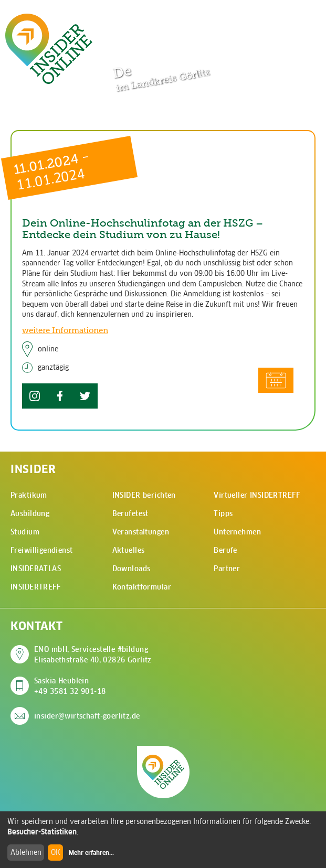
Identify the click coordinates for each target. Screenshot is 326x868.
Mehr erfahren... (91, 853)
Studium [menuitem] (25, 532)
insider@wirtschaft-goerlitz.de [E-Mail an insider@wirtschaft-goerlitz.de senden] (87, 716)
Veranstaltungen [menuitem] (141, 532)
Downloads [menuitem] (132, 569)
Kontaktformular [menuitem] (142, 587)
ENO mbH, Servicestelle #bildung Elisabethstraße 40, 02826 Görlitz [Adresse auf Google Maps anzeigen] (93, 655)
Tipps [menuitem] (223, 513)
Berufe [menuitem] (225, 550)
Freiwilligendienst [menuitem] (42, 550)
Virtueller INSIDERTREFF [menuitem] (257, 495)
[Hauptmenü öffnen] (300, 19)
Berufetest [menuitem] (130, 513)
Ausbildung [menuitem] (30, 513)
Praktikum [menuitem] (29, 495)
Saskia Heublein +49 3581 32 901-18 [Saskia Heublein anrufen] (70, 686)
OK (56, 852)
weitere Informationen (65, 330)
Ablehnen (26, 852)
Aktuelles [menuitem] (129, 550)
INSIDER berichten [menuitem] (144, 495)
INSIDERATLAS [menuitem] (36, 569)
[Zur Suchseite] (267, 20)
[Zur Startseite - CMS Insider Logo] (49, 49)
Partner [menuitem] (227, 569)
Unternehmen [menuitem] (237, 532)
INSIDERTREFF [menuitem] (35, 587)
